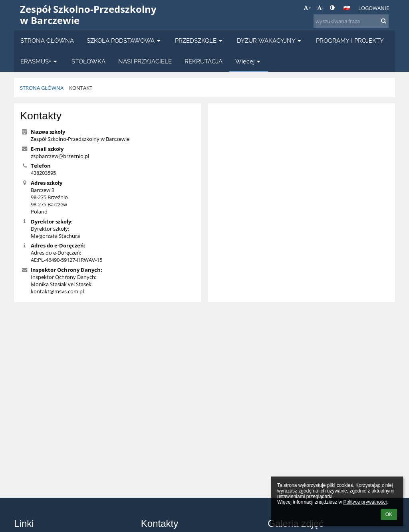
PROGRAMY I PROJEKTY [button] (350, 41)
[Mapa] (301, 197)
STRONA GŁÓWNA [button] (47, 41)
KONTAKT (81, 88)
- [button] (320, 8)
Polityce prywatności (365, 502)
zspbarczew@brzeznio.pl (60, 156)
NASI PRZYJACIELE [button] (145, 61)
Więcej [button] (249, 61)
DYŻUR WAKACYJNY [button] (270, 41)
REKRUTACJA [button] (204, 61)
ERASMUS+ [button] (40, 61)
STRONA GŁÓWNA (42, 88)
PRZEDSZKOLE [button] (200, 41)
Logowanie (374, 8)
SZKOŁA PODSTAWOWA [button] (124, 41)
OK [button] (389, 514)
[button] (347, 8)
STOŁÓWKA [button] (88, 61)
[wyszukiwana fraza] (351, 21)
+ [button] (307, 8)
